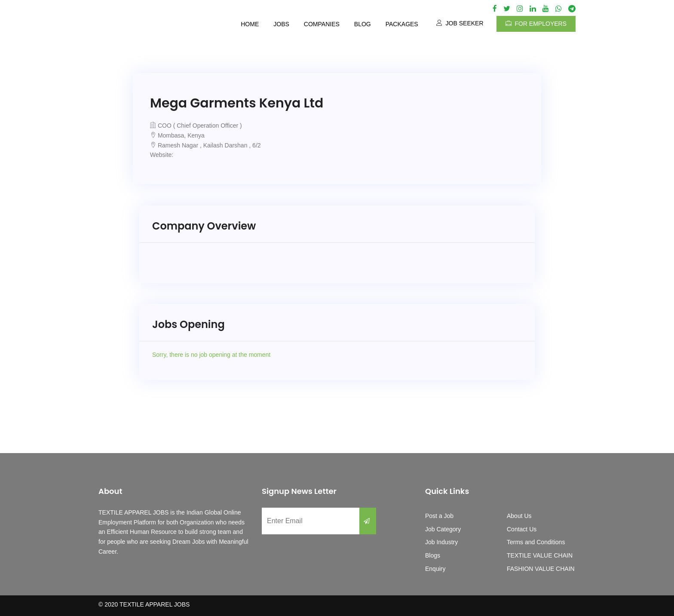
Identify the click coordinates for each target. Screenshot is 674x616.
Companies (322, 24)
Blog (363, 24)
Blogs (433, 555)
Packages (402, 24)
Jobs (281, 24)
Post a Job (439, 516)
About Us (519, 516)
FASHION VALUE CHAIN (541, 569)
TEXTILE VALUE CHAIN (540, 555)
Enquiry (435, 569)
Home (250, 24)
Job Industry (441, 542)
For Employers (536, 24)
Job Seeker (460, 23)
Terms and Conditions (536, 542)
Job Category (443, 529)
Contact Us (522, 529)
